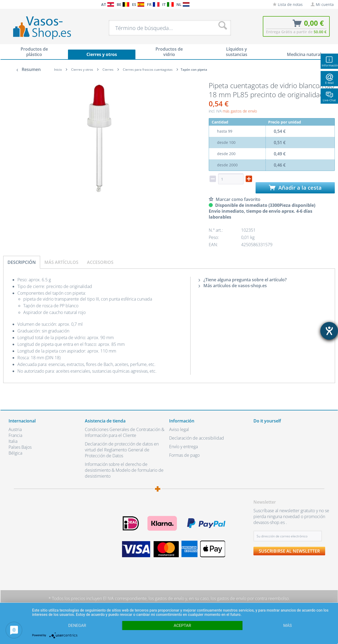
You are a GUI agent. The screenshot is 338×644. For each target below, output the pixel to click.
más (288, 626)
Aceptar (182, 626)
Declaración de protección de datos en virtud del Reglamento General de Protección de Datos (122, 450)
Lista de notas (288, 4)
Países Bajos (20, 447)
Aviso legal (179, 429)
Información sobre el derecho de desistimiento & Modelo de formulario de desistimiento (124, 470)
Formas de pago (184, 455)
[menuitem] (11, 4)
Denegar (77, 626)
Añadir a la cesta (295, 188)
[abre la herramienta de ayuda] (329, 331)
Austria (15, 429)
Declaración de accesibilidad (197, 438)
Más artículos (61, 262)
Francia (15, 435)
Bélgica (15, 453)
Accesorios (100, 262)
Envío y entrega (183, 447)
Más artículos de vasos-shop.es (233, 286)
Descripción (22, 262)
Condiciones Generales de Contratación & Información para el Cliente (125, 432)
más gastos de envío (240, 111)
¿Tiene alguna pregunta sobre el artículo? (243, 280)
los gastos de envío (166, 598)
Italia (13, 441)
